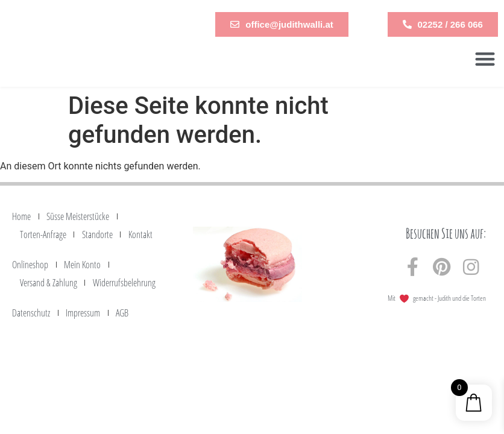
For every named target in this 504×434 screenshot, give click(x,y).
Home (21, 216)
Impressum (83, 313)
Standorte (97, 234)
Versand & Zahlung (49, 283)
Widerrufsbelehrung (124, 283)
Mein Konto (82, 265)
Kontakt (140, 234)
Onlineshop (30, 265)
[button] (485, 59)
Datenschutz (31, 313)
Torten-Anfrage (43, 234)
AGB (122, 313)
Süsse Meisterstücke (78, 216)
